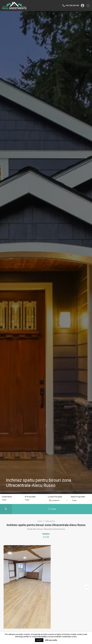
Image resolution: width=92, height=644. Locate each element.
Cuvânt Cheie (7, 497)
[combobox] (57, 501)
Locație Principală (55, 497)
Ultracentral (50, 521)
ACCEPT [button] (39, 640)
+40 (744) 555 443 (72, 5)
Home (40, 521)
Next (87, 587)
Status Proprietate (78, 497)
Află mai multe (51, 640)
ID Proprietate (30, 497)
